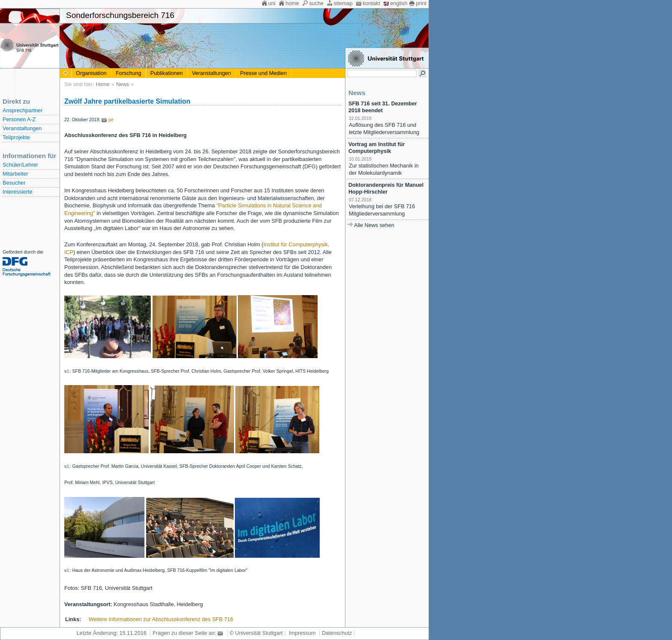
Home (103, 84)
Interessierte (17, 192)
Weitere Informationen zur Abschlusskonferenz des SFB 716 (161, 619)
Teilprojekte (16, 138)
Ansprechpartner (22, 111)
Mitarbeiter (15, 174)
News (123, 84)
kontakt (371, 3)
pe (111, 120)
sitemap (343, 3)
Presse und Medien (263, 73)
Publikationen (167, 73)
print (421, 3)
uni (272, 3)
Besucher (14, 183)
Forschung (129, 73)
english (399, 3)
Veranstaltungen (22, 129)
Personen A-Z (19, 120)
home (292, 3)
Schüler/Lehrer (20, 165)
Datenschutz (337, 633)
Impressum (302, 633)
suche (316, 3)
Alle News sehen (374, 225)
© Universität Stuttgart (256, 633)
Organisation (91, 73)
